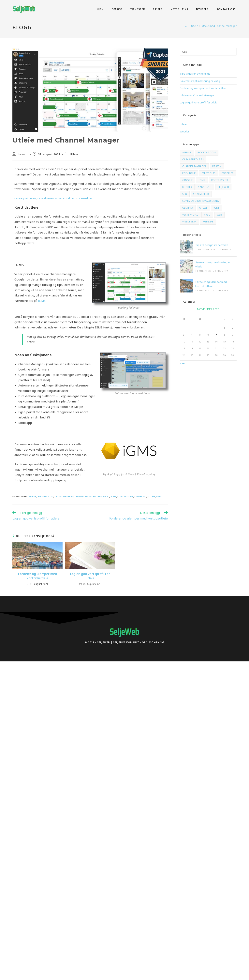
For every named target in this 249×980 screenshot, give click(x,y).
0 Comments (224, 249)
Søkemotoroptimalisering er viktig (200, 81)
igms (113, 497)
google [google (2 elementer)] (187, 180)
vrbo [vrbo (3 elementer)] (207, 215)
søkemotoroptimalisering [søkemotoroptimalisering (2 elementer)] (201, 201)
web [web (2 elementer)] (219, 215)
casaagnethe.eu (25, 198)
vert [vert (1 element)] (216, 208)
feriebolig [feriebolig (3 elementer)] (209, 173)
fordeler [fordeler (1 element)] (227, 173)
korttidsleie (125, 497)
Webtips (185, 131)
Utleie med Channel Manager (219, 26)
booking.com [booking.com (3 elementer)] (207, 152)
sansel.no (86, 198)
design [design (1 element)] (217, 166)
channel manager (85, 497)
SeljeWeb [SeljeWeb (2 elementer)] (223, 187)
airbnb (33, 497)
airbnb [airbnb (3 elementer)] (187, 152)
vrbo (159, 497)
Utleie (74, 154)
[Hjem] (186, 26)
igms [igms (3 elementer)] (202, 180)
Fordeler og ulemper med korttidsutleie (38, 576)
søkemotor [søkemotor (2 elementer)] (201, 194)
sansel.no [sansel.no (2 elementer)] (205, 187)
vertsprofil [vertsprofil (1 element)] (190, 215)
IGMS (42, 301)
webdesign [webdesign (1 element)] (190, 222)
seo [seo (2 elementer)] (185, 194)
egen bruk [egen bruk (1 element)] (189, 173)
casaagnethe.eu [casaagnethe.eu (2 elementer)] (193, 159)
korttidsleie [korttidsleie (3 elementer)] (220, 180)
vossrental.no (65, 198)
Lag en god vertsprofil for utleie (90, 576)
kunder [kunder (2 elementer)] (187, 187)
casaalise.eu (46, 198)
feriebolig (103, 497)
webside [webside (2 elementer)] (208, 222)
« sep (183, 363)
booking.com (46, 497)
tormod (23, 154)
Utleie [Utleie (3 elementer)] (203, 208)
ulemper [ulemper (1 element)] (188, 208)
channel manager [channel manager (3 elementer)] (194, 166)
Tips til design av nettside (195, 74)
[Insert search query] (208, 52)
